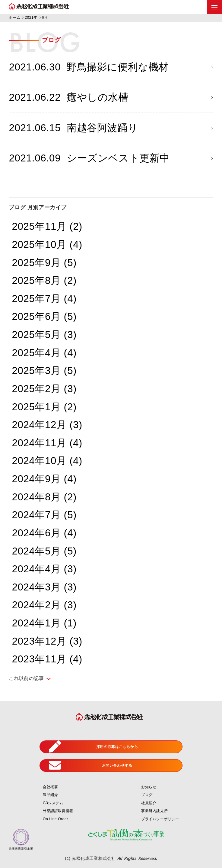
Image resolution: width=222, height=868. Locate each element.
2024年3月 (44, 587)
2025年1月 (44, 407)
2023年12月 (47, 641)
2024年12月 (47, 425)
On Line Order (55, 819)
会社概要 (50, 787)
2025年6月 (44, 316)
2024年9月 (44, 479)
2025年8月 (44, 280)
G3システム (53, 803)
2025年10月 (47, 244)
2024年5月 (44, 551)
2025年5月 (44, 335)
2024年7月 (44, 515)
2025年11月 (47, 226)
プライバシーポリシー (160, 819)
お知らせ (149, 787)
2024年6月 (44, 533)
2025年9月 (44, 263)
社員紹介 (149, 803)
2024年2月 (44, 605)
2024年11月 (47, 443)
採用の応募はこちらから (93, 747)
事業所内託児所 (154, 811)
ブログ (147, 795)
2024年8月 (44, 497)
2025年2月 (44, 389)
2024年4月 (44, 569)
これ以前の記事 (26, 678)
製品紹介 (50, 795)
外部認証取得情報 (58, 811)
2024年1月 (44, 623)
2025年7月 (44, 299)
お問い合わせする (90, 766)
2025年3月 (44, 371)
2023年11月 (47, 659)
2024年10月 (47, 461)
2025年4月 (44, 353)
